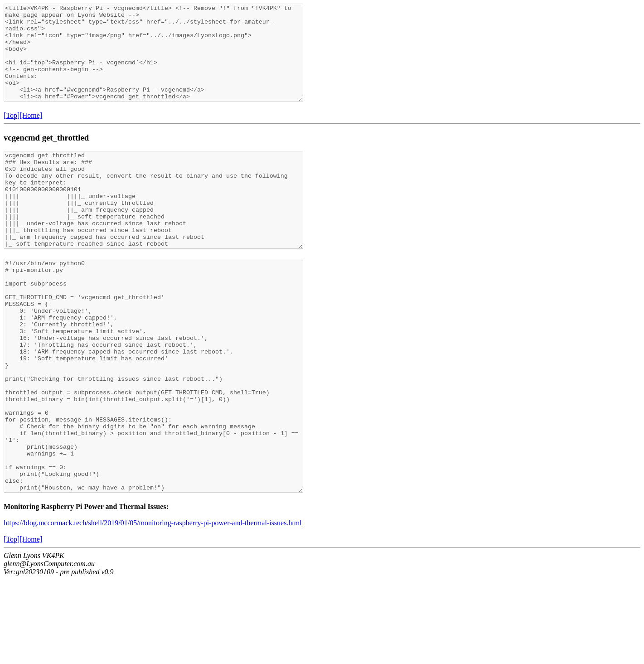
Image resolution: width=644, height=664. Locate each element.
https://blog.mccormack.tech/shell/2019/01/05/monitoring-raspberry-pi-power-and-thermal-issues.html (153, 607)
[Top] (12, 134)
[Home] (31, 134)
